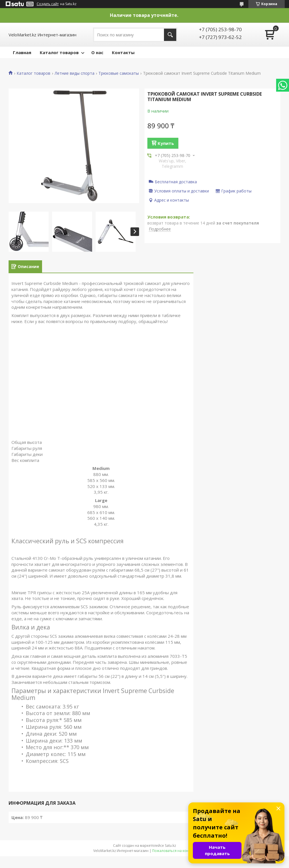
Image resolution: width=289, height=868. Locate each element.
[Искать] (170, 35)
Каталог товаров (59, 52)
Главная (22, 52)
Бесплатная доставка (176, 182)
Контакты (123, 52)
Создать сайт (48, 4)
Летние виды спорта (75, 73)
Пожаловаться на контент (174, 851)
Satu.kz (170, 846)
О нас (97, 52)
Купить (166, 143)
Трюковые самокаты (119, 73)
